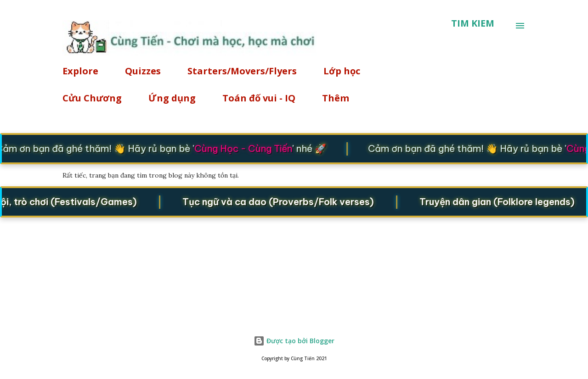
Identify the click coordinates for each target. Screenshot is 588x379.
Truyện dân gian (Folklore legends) (501, 201)
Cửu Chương (92, 98)
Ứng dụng (172, 98)
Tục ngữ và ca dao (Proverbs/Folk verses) (282, 201)
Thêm (336, 98)
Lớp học (342, 71)
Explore (80, 71)
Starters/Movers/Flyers (242, 71)
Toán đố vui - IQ (259, 98)
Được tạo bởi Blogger (294, 341)
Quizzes (143, 71)
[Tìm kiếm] (473, 23)
